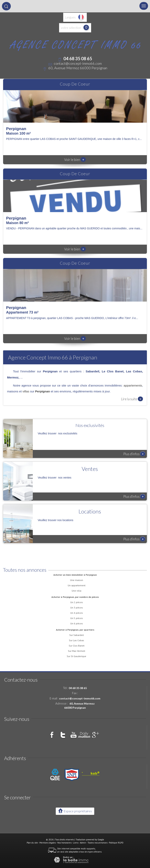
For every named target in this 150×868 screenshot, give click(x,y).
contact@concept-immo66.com (78, 63)
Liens (76, 843)
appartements (133, 385)
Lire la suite (132, 399)
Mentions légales (48, 843)
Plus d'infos (134, 454)
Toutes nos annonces (97, 843)
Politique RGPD (116, 843)
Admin (83, 843)
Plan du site (32, 843)
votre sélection (71, 28)
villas (26, 391)
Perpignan (43, 391)
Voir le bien (75, 160)
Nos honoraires (64, 843)
